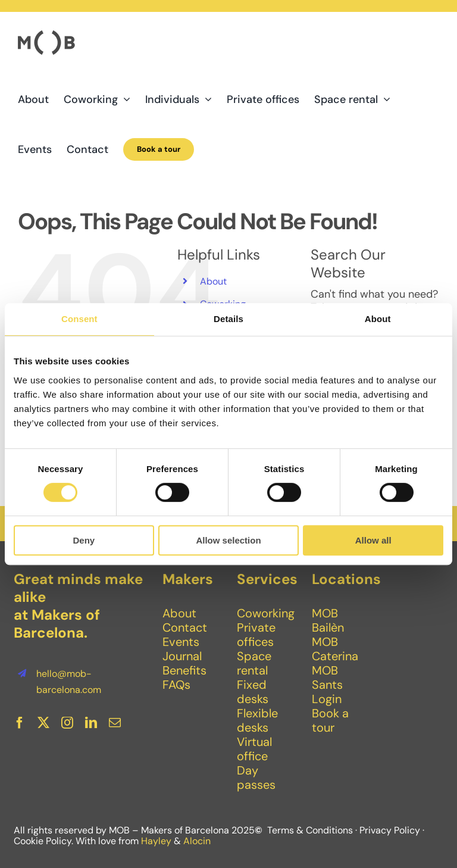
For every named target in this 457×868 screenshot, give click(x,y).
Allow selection (228, 540)
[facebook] (20, 723)
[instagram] (67, 723)
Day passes (256, 778)
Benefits (184, 670)
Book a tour (330, 720)
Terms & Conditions (310, 830)
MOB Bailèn (328, 620)
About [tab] (378, 319)
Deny (84, 540)
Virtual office (254, 749)
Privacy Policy (390, 830)
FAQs (176, 685)
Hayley (156, 841)
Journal (182, 656)
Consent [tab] (79, 319)
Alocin (197, 841)
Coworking (266, 613)
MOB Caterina (335, 649)
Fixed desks (253, 692)
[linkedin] (91, 723)
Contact (185, 627)
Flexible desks (257, 720)
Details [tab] (228, 319)
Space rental (254, 663)
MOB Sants (327, 677)
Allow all (373, 540)
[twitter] (43, 723)
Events (181, 642)
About (213, 281)
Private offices (256, 635)
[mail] (115, 723)
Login (327, 699)
